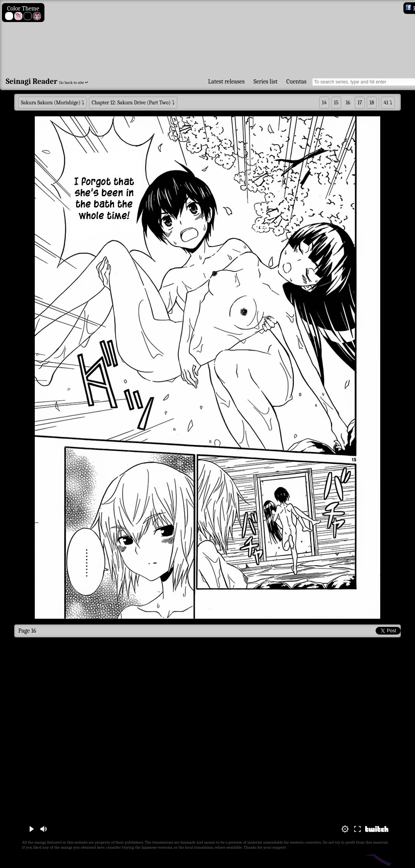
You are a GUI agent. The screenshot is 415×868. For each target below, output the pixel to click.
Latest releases (226, 82)
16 (348, 103)
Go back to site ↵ (74, 83)
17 (360, 103)
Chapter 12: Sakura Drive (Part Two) (131, 103)
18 (372, 103)
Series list (265, 82)
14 (324, 103)
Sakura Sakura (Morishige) (51, 103)
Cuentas (296, 82)
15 (336, 103)
